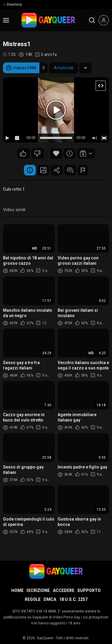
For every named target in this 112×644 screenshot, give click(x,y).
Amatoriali (64, 68)
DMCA (50, 599)
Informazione (30, 170)
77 (23, 153)
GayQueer (45, 638)
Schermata (43, 170)
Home (17, 590)
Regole (33, 599)
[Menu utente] (104, 20)
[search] (92, 20)
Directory (12, 4)
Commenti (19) (70, 170)
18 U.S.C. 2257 (73, 599)
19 (37, 153)
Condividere (57, 170)
